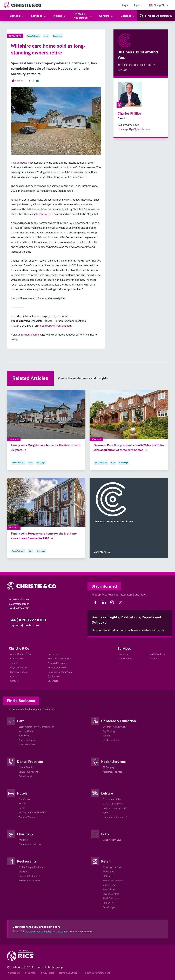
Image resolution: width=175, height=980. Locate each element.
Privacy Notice (47, 973)
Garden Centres (111, 894)
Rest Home (24, 736)
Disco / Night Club (112, 840)
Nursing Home (26, 731)
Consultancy (125, 658)
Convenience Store (113, 867)
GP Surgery (108, 767)
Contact (128, 16)
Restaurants (27, 861)
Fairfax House (43, 214)
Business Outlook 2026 (60, 672)
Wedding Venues (27, 817)
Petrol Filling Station (113, 880)
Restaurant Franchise (29, 880)
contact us (62, 931)
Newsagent (109, 872)
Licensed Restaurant (29, 876)
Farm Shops (109, 907)
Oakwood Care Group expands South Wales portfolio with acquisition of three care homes (129, 448)
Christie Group (18, 658)
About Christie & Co (21, 654)
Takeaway (108, 903)
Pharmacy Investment (30, 844)
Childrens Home (111, 740)
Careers (106, 16)
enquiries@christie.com (24, 625)
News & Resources (83, 16)
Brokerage (124, 654)
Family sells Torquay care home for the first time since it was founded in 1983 (44, 536)
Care (21, 721)
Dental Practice (26, 767)
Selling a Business (57, 667)
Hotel (21, 808)
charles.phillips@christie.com (134, 129)
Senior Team (54, 654)
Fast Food (23, 872)
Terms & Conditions (69, 973)
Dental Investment (28, 772)
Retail (106, 861)
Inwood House (19, 163)
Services (39, 16)
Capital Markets (157, 654)
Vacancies (53, 681)
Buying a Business (19, 667)
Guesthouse (25, 799)
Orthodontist (25, 776)
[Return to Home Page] (23, 5)
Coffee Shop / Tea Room (31, 867)
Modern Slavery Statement (97, 973)
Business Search (30, 334)
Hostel (22, 804)
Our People (54, 676)
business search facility (38, 931)
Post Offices (109, 889)
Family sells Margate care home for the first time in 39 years (46, 448)
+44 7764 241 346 (128, 125)
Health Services (113, 761)
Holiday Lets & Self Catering (33, 812)
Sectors (17, 16)
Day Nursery (109, 731)
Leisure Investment (113, 804)
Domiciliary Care (27, 744)
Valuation (153, 658)
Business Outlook (19, 672)
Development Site (112, 799)
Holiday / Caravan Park (114, 808)
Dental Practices (30, 761)
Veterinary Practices (113, 772)
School (106, 736)
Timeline (15, 663)
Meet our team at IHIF (59, 658)
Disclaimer (30, 973)
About (60, 16)
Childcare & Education (119, 721)
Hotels (22, 793)
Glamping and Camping (115, 817)
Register (138, 5)
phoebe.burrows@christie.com (54, 326)
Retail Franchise (111, 898)
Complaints (14, 973)
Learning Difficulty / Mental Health (36, 727)
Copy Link (18, 81)
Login (125, 5)
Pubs (105, 834)
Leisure (107, 793)
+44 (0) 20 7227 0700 (27, 620)
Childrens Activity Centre (116, 727)
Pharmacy (25, 834)
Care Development (28, 740)
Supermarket (109, 885)
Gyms (105, 812)
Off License (108, 876)
